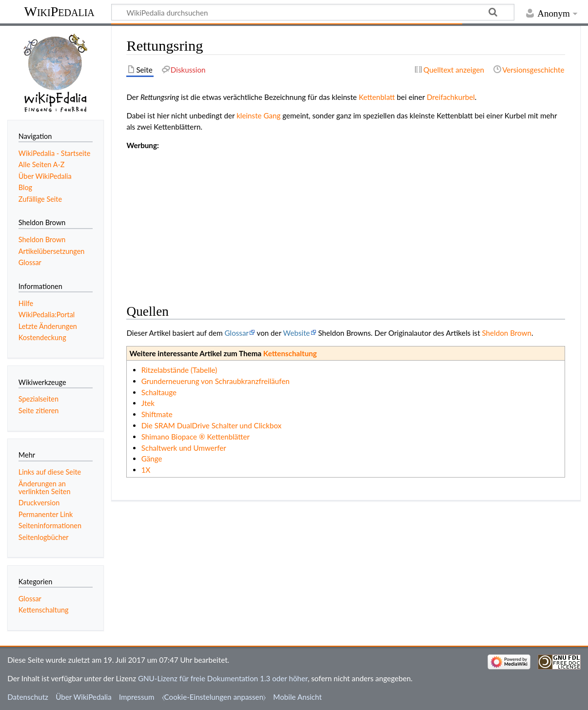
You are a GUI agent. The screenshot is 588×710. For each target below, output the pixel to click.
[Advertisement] (346, 219)
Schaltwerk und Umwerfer (184, 448)
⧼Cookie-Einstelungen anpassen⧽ (214, 697)
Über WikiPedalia (84, 697)
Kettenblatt (377, 97)
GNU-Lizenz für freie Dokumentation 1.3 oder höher (223, 678)
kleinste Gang (258, 115)
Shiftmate (157, 414)
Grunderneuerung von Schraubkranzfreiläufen (216, 381)
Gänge (152, 459)
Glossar (237, 333)
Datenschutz (28, 697)
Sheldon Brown (506, 333)
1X (146, 470)
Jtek (148, 403)
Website (297, 333)
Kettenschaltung (290, 353)
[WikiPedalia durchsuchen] (313, 12)
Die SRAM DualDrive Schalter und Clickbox (212, 425)
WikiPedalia (59, 11)
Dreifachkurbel (451, 97)
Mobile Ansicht (297, 697)
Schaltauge (159, 392)
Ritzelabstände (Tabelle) (179, 370)
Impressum (137, 697)
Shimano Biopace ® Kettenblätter (196, 437)
